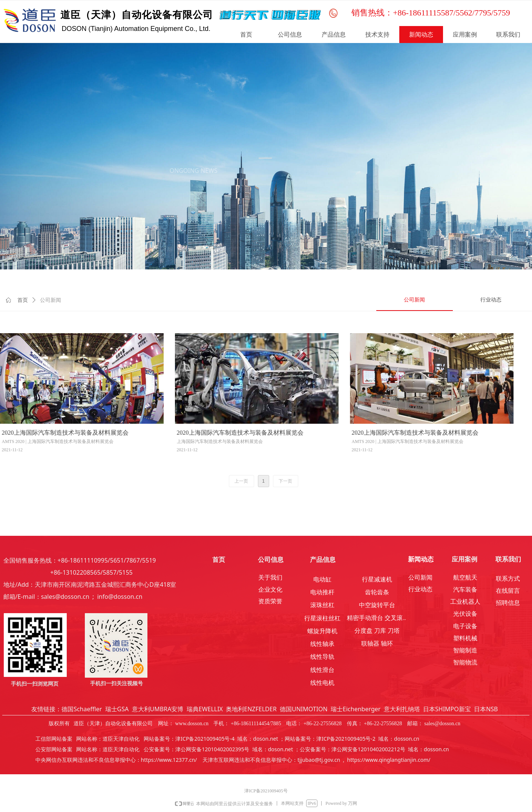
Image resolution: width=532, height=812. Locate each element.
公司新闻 (51, 300)
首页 (23, 300)
